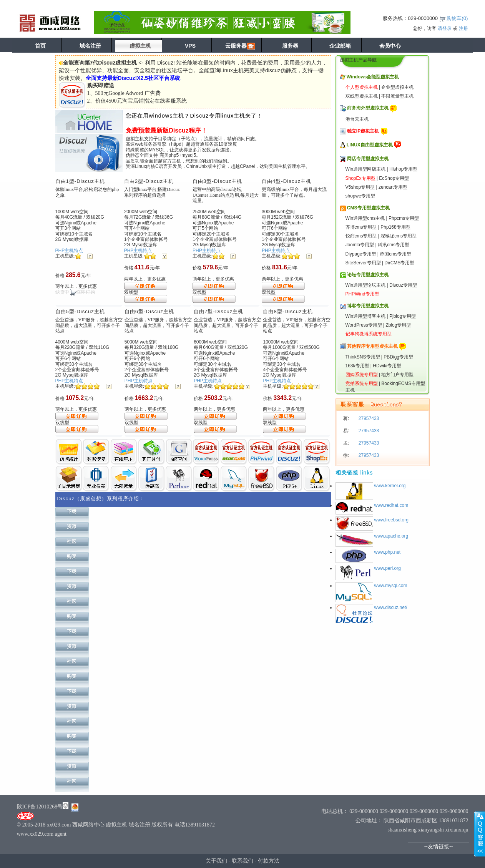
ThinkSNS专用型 (363, 357)
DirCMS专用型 (399, 263)
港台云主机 (357, 119)
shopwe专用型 (360, 196)
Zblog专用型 (398, 325)
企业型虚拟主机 (397, 87)
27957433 (368, 418)
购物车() (457, 18)
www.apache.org (391, 536)
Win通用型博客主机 (366, 316)
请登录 (445, 28)
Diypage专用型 (361, 254)
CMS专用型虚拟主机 (368, 208)
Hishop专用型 (403, 169)
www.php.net (388, 552)
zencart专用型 (393, 187)
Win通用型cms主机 (365, 218)
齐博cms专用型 (361, 227)
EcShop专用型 (394, 178)
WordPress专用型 (364, 325)
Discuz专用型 (403, 285)
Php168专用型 (395, 227)
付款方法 (269, 861)
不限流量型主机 (397, 96)
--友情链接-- (439, 846)
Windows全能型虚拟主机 (373, 77)
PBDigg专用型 (398, 357)
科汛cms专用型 (394, 245)
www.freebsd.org (391, 520)
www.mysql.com (391, 586)
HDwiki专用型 (387, 366)
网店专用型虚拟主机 (368, 159)
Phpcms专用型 (404, 218)
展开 (480, 834)
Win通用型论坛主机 (366, 285)
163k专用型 (357, 366)
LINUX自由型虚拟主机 (370, 145)
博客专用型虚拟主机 (368, 306)
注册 (463, 28)
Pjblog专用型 (403, 316)
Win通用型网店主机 (366, 169)
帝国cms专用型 (395, 254)
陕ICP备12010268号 (40, 807)
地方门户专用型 (397, 375)
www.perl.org (388, 568)
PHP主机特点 (69, 251)
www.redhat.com (391, 505)
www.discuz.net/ (391, 607)
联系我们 (242, 861)
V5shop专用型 (360, 187)
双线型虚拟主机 (362, 96)
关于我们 (216, 861)
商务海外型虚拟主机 (368, 108)
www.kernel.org (390, 486)
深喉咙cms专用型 (399, 236)
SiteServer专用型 (363, 263)
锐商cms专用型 (361, 236)
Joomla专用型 (360, 245)
